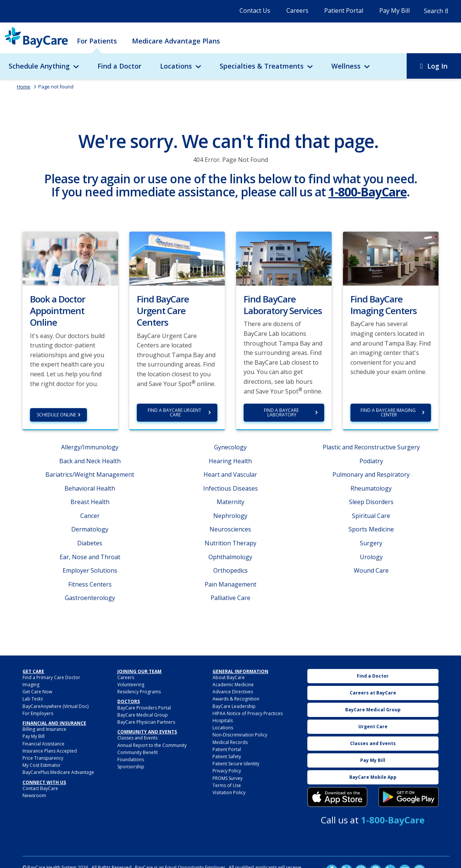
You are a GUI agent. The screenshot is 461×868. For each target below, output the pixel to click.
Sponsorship (131, 767)
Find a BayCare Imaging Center (389, 412)
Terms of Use (227, 785)
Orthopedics (230, 570)
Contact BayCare (40, 788)
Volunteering (131, 685)
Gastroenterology (90, 598)
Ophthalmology (230, 557)
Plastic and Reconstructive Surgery (371, 447)
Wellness (346, 66)
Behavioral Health (90, 488)
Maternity (230, 502)
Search (433, 11)
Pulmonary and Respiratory (371, 474)
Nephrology (230, 516)
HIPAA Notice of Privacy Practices (248, 713)
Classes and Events (137, 738)
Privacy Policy (227, 771)
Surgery (371, 543)
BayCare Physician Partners (146, 722)
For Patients (97, 41)
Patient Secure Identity (236, 764)
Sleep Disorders (371, 502)
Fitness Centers (90, 584)
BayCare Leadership (234, 706)
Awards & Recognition (236, 699)
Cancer (90, 516)
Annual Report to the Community (152, 745)
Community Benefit (138, 752)
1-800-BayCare (367, 192)
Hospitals (223, 721)
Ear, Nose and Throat (90, 557)
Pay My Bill (394, 10)
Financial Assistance (43, 744)
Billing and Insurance (44, 729)
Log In (437, 66)
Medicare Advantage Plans (176, 41)
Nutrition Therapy (230, 543)
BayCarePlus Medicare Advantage (58, 772)
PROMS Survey (228, 778)
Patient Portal (344, 10)
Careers (297, 10)
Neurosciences (230, 529)
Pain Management (230, 584)
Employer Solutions (90, 570)
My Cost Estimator (42, 765)
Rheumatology (371, 488)
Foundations (131, 759)
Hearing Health (230, 461)
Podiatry (371, 461)
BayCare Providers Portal (144, 708)
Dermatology (90, 529)
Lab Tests (33, 699)
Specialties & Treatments (262, 66)
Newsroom (34, 795)
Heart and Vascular (230, 474)
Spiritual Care (371, 516)
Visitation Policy (229, 792)
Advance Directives (233, 692)
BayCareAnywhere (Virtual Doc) (55, 706)
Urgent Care (373, 727)
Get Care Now (37, 692)
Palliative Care (230, 598)
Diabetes (90, 543)
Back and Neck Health (90, 461)
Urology (371, 557)
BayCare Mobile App (373, 777)
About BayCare (229, 677)
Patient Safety (227, 757)
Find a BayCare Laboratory (282, 412)
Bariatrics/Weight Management (90, 474)
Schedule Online (56, 415)
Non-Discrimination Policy (240, 735)
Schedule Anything (39, 66)
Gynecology (230, 447)
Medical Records (230, 742)
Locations (176, 66)
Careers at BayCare (373, 693)
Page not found (56, 87)
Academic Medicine (233, 685)
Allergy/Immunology (90, 447)
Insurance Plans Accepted (50, 751)
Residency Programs (139, 692)
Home (24, 87)
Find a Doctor (119, 66)
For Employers (38, 713)
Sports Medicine (371, 529)
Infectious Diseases (230, 488)
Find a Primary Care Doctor (51, 677)
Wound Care (371, 570)
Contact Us (255, 10)
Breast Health (90, 502)
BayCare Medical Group (143, 715)
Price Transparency (43, 758)
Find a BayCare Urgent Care (175, 412)
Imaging (31, 685)
